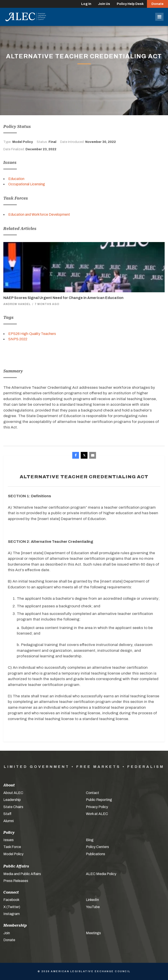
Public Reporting (99, 800)
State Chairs (13, 807)
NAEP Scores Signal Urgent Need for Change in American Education (63, 298)
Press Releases (16, 881)
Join (7, 933)
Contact (93, 793)
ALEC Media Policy (101, 874)
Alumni (9, 821)
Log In (86, 4)
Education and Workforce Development (39, 214)
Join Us (104, 4)
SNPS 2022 (18, 339)
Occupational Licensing (27, 184)
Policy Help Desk (130, 4)
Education (16, 179)
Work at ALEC (97, 814)
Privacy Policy (97, 807)
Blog (90, 840)
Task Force (12, 847)
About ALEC (13, 793)
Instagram (12, 914)
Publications (96, 854)
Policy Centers (97, 847)
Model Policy (13, 854)
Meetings (93, 933)
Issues (9, 840)
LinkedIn (92, 900)
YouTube (93, 907)
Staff (7, 814)
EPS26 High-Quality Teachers (32, 334)
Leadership (12, 800)
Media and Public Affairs (22, 874)
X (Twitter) (12, 907)
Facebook (11, 900)
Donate (157, 4)
